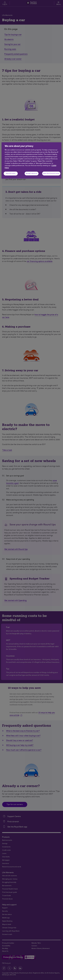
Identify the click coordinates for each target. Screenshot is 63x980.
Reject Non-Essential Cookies (51, 174)
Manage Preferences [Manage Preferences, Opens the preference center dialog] (32, 174)
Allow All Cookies (11, 174)
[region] (31, 160)
